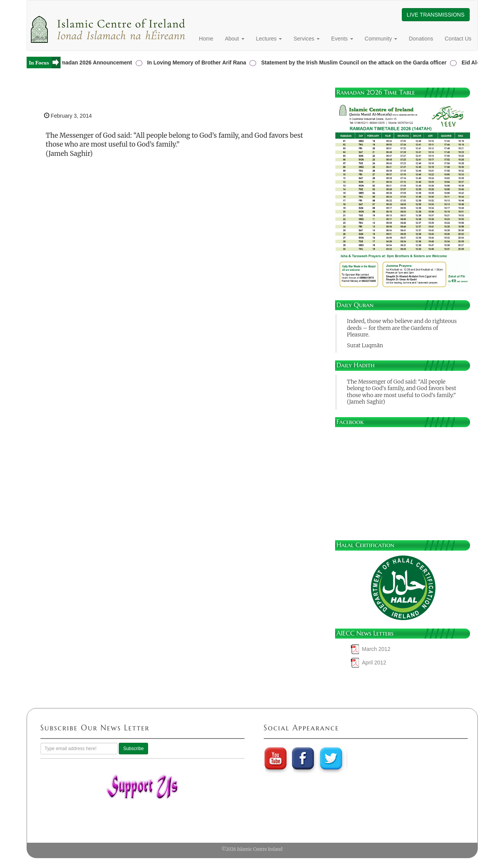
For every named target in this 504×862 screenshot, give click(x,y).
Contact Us (458, 39)
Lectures (269, 39)
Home (206, 39)
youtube (275, 758)
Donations (421, 39)
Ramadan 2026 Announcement (94, 63)
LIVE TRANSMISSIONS (436, 15)
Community (381, 39)
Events (342, 39)
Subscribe (133, 749)
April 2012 (374, 663)
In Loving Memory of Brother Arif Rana (198, 63)
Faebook (303, 758)
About (234, 39)
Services (307, 39)
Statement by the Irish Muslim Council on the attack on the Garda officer (355, 63)
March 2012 (376, 649)
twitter (332, 758)
